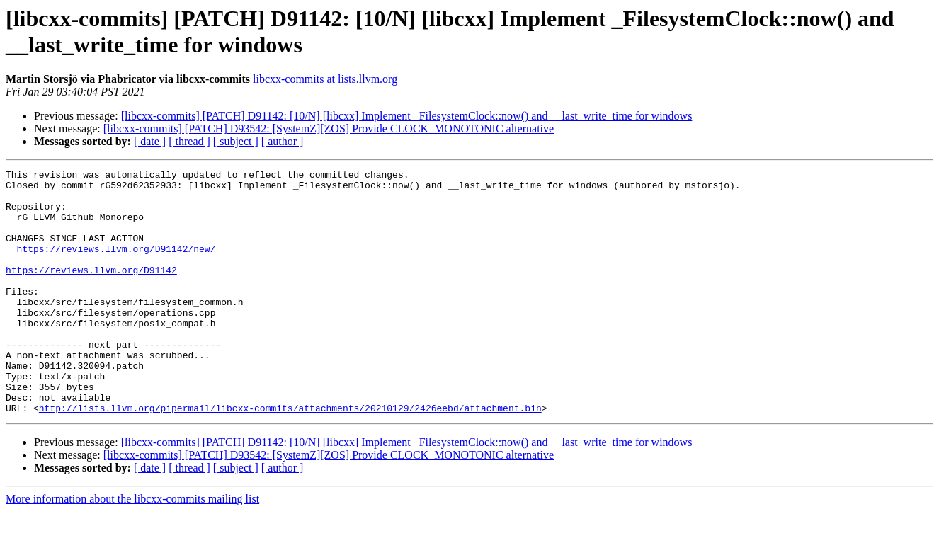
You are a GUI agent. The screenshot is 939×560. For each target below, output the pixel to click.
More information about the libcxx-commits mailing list (132, 548)
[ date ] (150, 141)
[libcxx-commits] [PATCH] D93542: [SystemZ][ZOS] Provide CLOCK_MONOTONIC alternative (329, 128)
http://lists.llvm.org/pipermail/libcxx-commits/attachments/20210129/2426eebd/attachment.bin (290, 457)
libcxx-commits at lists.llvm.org (325, 79)
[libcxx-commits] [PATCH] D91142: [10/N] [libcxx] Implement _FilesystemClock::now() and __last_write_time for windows (407, 116)
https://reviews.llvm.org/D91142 (91, 291)
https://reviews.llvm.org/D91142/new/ (116, 265)
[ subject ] (236, 141)
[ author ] (283, 141)
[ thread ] (189, 141)
